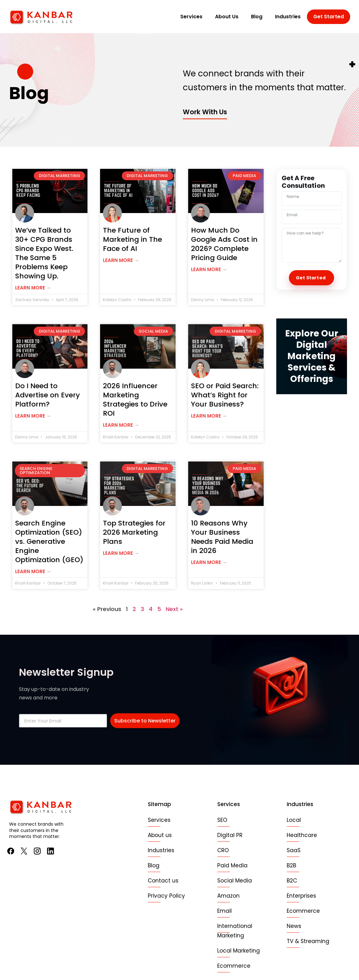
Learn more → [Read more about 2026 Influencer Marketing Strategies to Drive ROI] (121, 425)
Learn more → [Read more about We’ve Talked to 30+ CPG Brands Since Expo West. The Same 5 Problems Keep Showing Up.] (33, 288)
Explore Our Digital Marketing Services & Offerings (312, 356)
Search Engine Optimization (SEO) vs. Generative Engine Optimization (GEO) (49, 541)
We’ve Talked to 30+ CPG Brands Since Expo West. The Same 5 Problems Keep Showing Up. (44, 253)
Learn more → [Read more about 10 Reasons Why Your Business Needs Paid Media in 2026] (209, 562)
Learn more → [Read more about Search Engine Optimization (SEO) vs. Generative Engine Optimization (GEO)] (33, 571)
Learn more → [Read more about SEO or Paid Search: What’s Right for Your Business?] (209, 416)
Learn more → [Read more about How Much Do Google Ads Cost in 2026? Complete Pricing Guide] (209, 269)
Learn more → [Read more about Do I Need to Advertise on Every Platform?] (33, 416)
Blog (257, 17)
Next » (174, 609)
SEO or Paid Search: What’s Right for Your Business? (225, 395)
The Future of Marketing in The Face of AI (132, 239)
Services (191, 17)
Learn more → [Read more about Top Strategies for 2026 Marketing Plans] (121, 553)
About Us (227, 17)
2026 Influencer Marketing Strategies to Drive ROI (135, 400)
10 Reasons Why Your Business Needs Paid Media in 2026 (222, 537)
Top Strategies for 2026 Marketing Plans (134, 532)
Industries (288, 17)
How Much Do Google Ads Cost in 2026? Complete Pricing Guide (224, 244)
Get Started (329, 17)
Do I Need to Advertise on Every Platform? (48, 395)
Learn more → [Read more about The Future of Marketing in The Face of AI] (121, 260)
